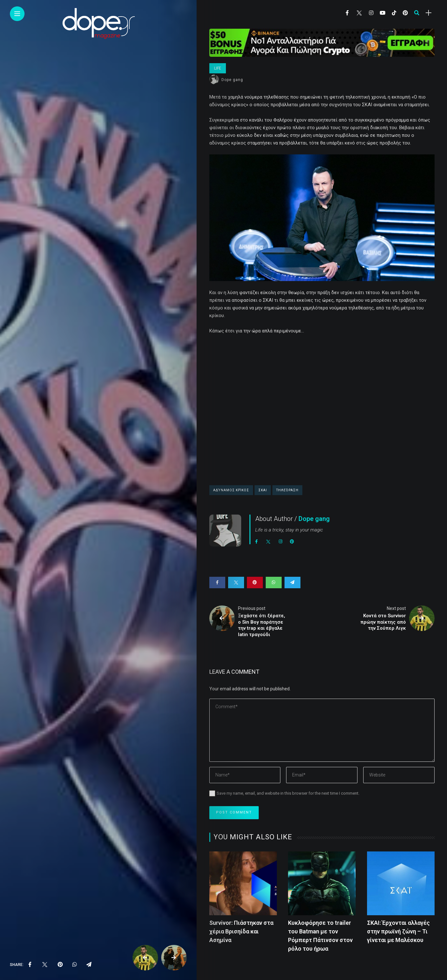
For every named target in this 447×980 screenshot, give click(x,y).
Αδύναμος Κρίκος (231, 490)
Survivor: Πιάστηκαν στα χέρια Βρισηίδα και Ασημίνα (241, 931)
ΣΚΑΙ (263, 490)
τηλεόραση (287, 490)
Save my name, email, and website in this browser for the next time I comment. (288, 793)
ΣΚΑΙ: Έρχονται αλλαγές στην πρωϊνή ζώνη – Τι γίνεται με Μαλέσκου (398, 931)
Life (218, 68)
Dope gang (232, 80)
